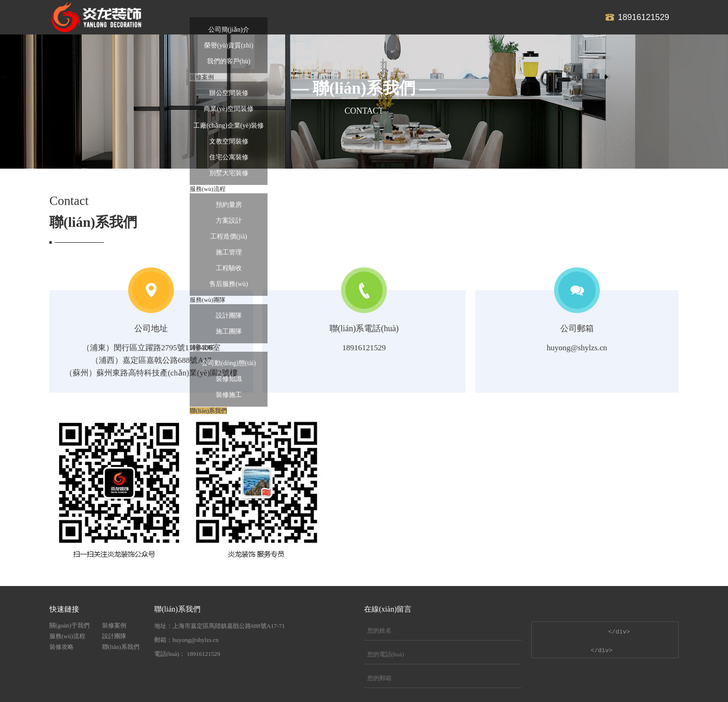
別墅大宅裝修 (229, 173)
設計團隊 (229, 316)
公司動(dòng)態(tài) (229, 363)
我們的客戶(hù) (229, 61)
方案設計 (229, 221)
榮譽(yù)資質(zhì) (229, 45)
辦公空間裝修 (229, 93)
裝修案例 (114, 625)
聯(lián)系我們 (121, 647)
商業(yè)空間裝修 (229, 109)
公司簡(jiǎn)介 (229, 30)
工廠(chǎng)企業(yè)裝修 (229, 126)
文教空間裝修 (229, 141)
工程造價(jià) (229, 236)
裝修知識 (229, 379)
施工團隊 (229, 331)
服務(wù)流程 (67, 636)
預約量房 (229, 205)
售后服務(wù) (228, 284)
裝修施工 (229, 395)
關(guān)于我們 (69, 625)
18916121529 (644, 17)
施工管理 (229, 252)
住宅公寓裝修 (229, 157)
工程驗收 (229, 268)
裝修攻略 (62, 647)
